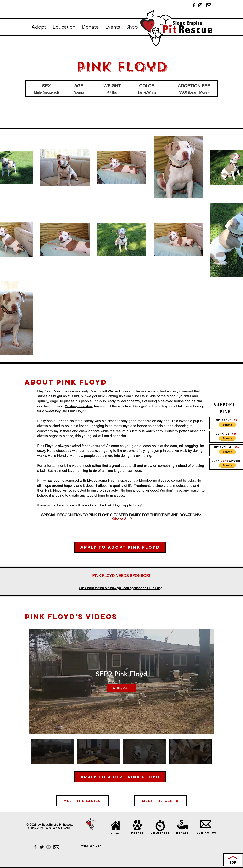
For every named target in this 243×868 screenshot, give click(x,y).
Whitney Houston (78, 406)
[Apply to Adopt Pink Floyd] (120, 547)
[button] (39, 27)
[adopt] (116, 833)
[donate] (182, 833)
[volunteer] (160, 833)
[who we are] (91, 846)
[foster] (137, 833)
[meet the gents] (160, 801)
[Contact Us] (206, 833)
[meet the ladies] (82, 801)
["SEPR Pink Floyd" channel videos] (121, 754)
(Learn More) (198, 92)
